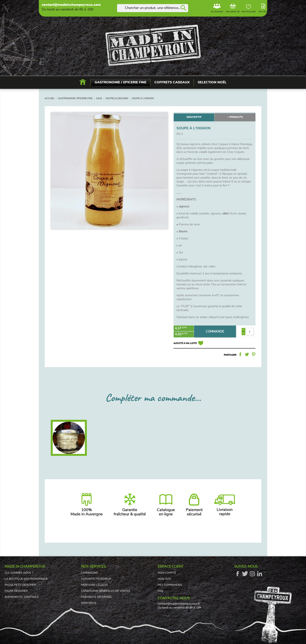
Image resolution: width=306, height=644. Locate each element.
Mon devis (89, 603)
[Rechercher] (153, 8)
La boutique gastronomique (26, 579)
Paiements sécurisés (97, 597)
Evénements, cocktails (22, 597)
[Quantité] (250, 331)
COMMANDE (215, 332)
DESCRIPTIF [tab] (194, 117)
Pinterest (254, 354)
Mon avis (164, 579)
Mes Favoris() (249, 9)
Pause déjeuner (16, 591)
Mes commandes (170, 585)
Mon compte (167, 573)
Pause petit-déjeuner (20, 585)
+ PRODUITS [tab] (235, 117)
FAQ (160, 591)
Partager (240, 354)
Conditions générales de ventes (106, 591)
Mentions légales (95, 585)
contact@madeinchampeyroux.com (71, 5)
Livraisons (89, 573)
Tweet (247, 354)
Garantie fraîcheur (96, 579)
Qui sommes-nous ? (19, 573)
